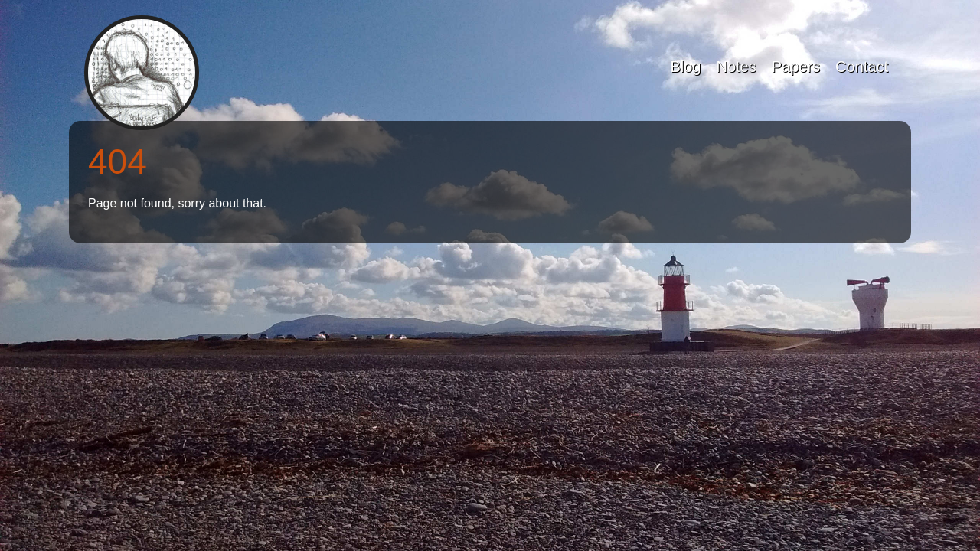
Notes (736, 67)
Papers (796, 67)
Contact (862, 67)
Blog (685, 67)
